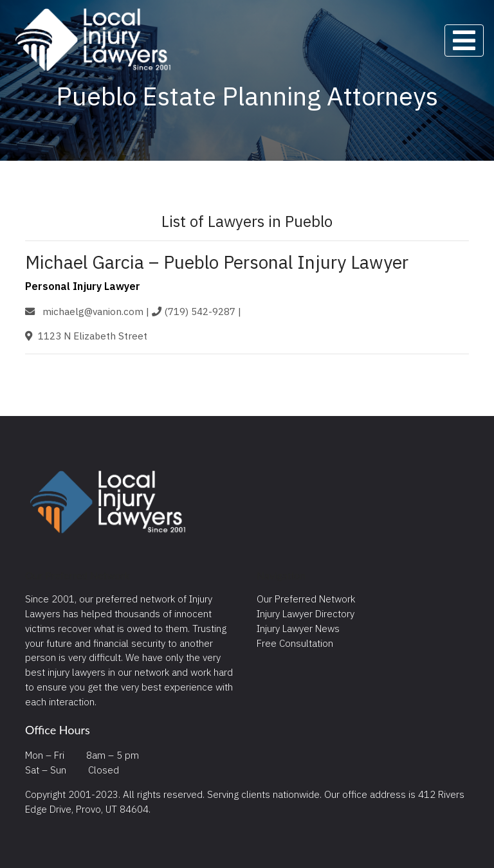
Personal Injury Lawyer (83, 286)
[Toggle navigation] (464, 41)
